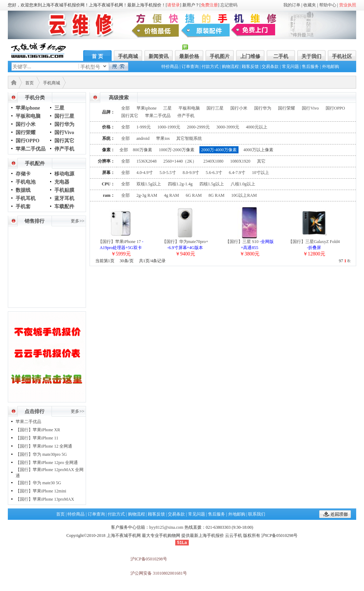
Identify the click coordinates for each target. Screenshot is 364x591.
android (143, 138)
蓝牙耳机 (64, 198)
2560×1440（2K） (180, 161)
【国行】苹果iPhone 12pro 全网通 (47, 463)
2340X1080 (213, 161)
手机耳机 (26, 198)
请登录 (173, 5)
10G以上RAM (244, 195)
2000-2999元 (198, 127)
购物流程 (230, 67)
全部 (125, 108)
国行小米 (26, 124)
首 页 (97, 56)
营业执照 (348, 5)
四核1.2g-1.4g (180, 184)
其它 (261, 161)
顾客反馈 (250, 67)
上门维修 (250, 56)
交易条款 (270, 67)
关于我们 (311, 56)
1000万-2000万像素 (177, 150)
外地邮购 (331, 67)
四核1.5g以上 (212, 184)
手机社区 (342, 56)
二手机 (281, 56)
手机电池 (26, 182)
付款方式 (210, 67)
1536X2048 (147, 161)
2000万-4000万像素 (219, 150)
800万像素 (143, 150)
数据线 (23, 190)
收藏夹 (310, 5)
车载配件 (64, 207)
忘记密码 (229, 5)
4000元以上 (257, 127)
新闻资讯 (159, 56)
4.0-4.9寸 (145, 173)
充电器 (62, 182)
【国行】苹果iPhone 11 (37, 438)
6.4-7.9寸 (237, 173)
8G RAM (217, 195)
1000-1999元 (169, 127)
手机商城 (128, 56)
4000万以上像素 (258, 150)
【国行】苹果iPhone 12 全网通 (44, 446)
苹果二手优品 (31, 149)
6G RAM (194, 195)
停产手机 (64, 149)
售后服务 (310, 67)
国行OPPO (28, 141)
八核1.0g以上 (243, 184)
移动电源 (64, 174)
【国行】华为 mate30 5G (38, 483)
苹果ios (163, 138)
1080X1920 (240, 161)
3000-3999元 (228, 127)
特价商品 (170, 67)
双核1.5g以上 (149, 184)
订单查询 (190, 67)
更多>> (77, 221)
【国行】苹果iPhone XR (38, 430)
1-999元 (144, 127)
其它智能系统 (189, 138)
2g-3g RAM (147, 195)
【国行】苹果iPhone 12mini (41, 491)
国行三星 (64, 116)
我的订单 (292, 5)
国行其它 (64, 141)
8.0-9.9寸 (191, 173)
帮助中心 (328, 5)
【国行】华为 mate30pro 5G (41, 454)
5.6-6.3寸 (214, 173)
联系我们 (257, 514)
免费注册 (209, 5)
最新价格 (189, 56)
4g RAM (171, 195)
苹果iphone (28, 108)
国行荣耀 (26, 133)
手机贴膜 (64, 190)
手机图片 (220, 56)
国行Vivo (64, 133)
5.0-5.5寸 (168, 173)
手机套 (23, 207)
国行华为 (64, 124)
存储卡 (23, 174)
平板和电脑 (28, 116)
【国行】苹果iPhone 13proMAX (45, 499)
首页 (30, 83)
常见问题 (290, 67)
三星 (59, 108)
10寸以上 (261, 173)
